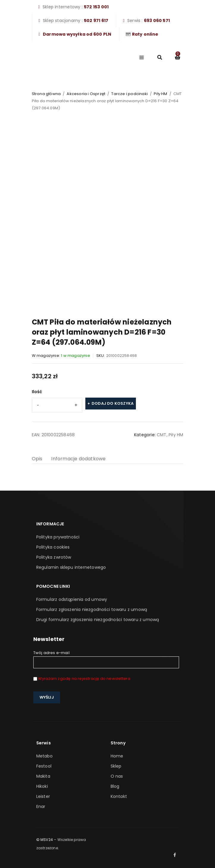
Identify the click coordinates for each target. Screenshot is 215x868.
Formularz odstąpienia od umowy (72, 599)
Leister (43, 796)
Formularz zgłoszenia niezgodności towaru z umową (92, 609)
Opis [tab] (37, 459)
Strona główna (46, 94)
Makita (43, 776)
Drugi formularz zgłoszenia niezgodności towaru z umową (98, 620)
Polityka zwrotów (54, 557)
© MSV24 (45, 840)
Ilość (37, 392)
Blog (115, 786)
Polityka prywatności (58, 537)
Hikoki (42, 786)
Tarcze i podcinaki (130, 94)
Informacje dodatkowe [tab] (78, 459)
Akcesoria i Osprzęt (86, 94)
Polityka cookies (53, 547)
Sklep (116, 766)
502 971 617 (96, 21)
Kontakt (119, 796)
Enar (41, 806)
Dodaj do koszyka (113, 403)
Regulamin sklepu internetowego (71, 567)
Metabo (44, 756)
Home (117, 756)
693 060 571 (157, 21)
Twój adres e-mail (106, 659)
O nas (117, 776)
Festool (44, 766)
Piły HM (160, 94)
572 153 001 (96, 7)
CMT (162, 435)
